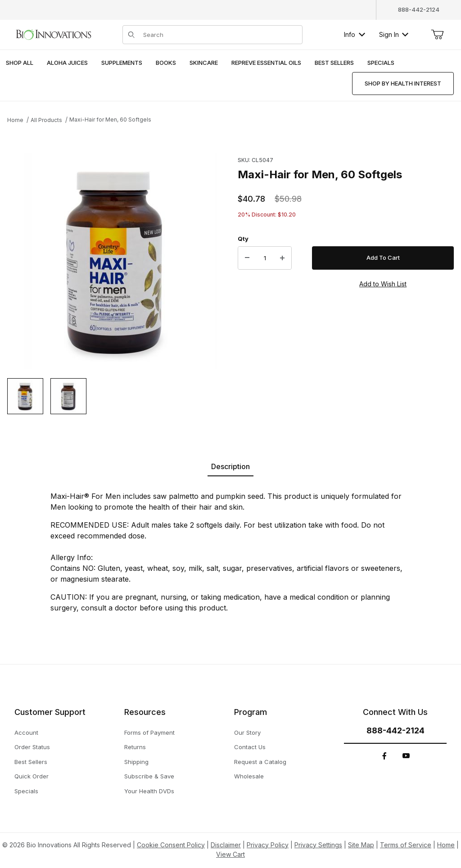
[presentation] (67, 63)
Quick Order (32, 776)
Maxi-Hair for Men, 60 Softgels (110, 120)
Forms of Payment (149, 732)
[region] (115, 396)
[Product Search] (220, 35)
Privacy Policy (268, 845)
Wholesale (249, 776)
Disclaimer (226, 845)
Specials (26, 791)
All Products (46, 120)
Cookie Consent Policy (171, 845)
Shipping (136, 762)
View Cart (230, 854)
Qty (243, 239)
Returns (135, 747)
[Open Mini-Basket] (437, 35)
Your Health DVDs (149, 791)
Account (26, 732)
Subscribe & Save (149, 776)
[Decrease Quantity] (247, 258)
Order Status (32, 747)
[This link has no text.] (53, 34)
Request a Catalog (260, 762)
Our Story (247, 732)
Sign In (394, 34)
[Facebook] (384, 756)
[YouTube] (406, 756)
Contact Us (250, 747)
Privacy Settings (318, 845)
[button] (25, 396)
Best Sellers (31, 762)
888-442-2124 (419, 9)
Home (15, 120)
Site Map (361, 845)
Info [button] (355, 34)
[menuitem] (20, 63)
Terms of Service (406, 845)
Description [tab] (230, 466)
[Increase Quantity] (282, 258)
